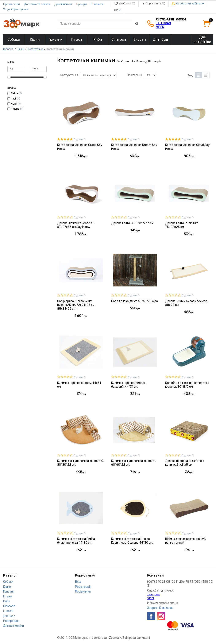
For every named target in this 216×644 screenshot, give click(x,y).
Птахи (8, 596)
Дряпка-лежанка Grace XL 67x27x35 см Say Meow (76, 225)
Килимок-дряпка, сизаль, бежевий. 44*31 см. (129, 385)
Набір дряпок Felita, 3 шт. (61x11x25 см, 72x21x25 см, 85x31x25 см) (76, 305)
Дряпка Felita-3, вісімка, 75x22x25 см (182, 225)
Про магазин (11, 4)
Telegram (163, 23)
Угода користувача (16, 9)
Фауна (15, 109)
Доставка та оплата (37, 4)
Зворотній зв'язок (160, 608)
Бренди (82, 4)
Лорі (14, 104)
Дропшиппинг (63, 4)
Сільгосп (9, 606)
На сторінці (134, 75)
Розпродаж (11, 621)
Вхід (78, 582)
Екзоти (8, 611)
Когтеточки (35, 49)
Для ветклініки (13, 626)
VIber (160, 27)
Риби (7, 601)
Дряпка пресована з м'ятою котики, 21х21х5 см (185, 463)
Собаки (8, 582)
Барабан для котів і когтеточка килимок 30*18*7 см (187, 385)
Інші (13, 99)
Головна (8, 49)
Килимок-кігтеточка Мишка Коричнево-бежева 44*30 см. (132, 541)
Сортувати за (69, 75)
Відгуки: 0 (80, 139)
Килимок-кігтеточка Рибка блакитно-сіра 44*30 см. (76, 541)
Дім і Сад (9, 616)
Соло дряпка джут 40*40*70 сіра (134, 301)
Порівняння (83, 592)
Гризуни (9, 592)
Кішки (21, 49)
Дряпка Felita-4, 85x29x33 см (132, 223)
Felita (14, 93)
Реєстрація (83, 587)
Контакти (97, 4)
